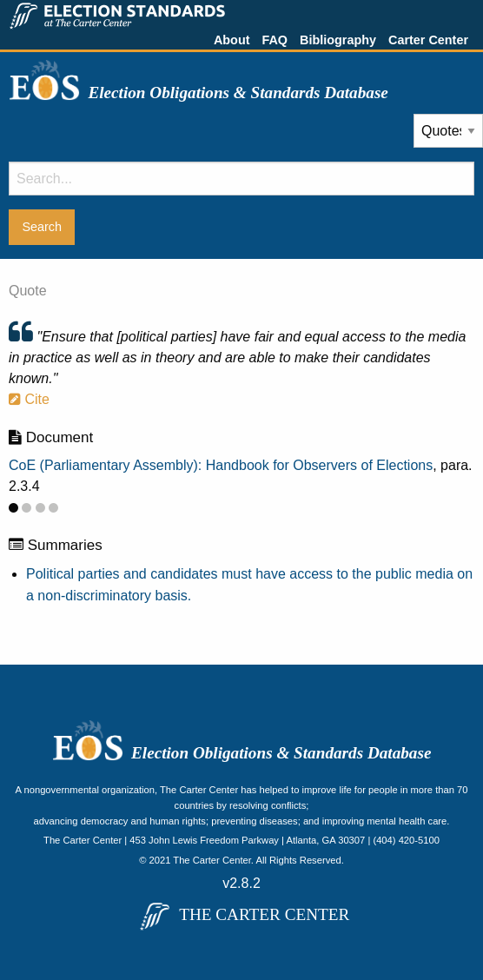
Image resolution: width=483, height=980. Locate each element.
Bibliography (338, 40)
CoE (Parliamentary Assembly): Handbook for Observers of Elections (221, 465)
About (232, 40)
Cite (29, 399)
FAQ (275, 40)
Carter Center (428, 40)
